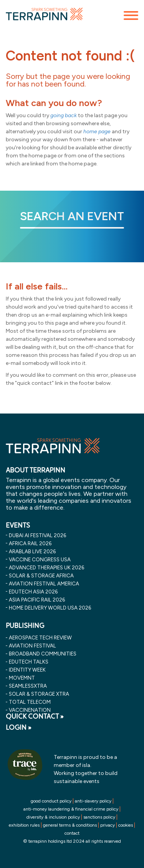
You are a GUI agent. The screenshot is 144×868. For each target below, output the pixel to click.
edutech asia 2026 (33, 592)
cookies (126, 825)
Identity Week (27, 670)
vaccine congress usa (40, 559)
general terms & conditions (70, 825)
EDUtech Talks (29, 662)
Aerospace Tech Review (40, 638)
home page (97, 132)
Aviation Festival (32, 646)
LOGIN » (19, 727)
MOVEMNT (22, 678)
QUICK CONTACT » (35, 716)
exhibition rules (24, 825)
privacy (108, 825)
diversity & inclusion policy (53, 817)
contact (72, 833)
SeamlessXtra (28, 686)
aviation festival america (44, 584)
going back (64, 115)
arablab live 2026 (32, 551)
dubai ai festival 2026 (37, 535)
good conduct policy (51, 801)
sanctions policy (99, 817)
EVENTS (18, 525)
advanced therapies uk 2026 (46, 567)
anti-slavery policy (93, 801)
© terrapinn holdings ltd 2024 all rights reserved (72, 841)
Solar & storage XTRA (39, 694)
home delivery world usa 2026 (50, 608)
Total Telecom (30, 702)
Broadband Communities (43, 654)
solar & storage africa (41, 575)
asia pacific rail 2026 (37, 600)
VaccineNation (30, 710)
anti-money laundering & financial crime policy (71, 809)
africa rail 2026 (30, 543)
